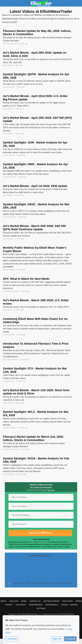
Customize (12, 639)
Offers (65, 605)
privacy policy (42, 542)
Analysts (14, 601)
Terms (79, 601)
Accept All (70, 639)
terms (32, 542)
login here (51, 490)
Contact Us (35, 601)
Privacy (9, 605)
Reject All (57, 639)
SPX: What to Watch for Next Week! (26, 279)
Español (74, 605)
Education (68, 601)
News (24, 601)
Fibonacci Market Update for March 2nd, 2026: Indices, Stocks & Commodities (33, 438)
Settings (41, 608)
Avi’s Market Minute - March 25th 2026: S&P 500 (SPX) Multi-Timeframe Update (34, 228)
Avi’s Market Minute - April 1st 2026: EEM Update (35, 186)
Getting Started (51, 601)
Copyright (21, 605)
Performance (36, 605)
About (3, 601)
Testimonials (52, 605)
